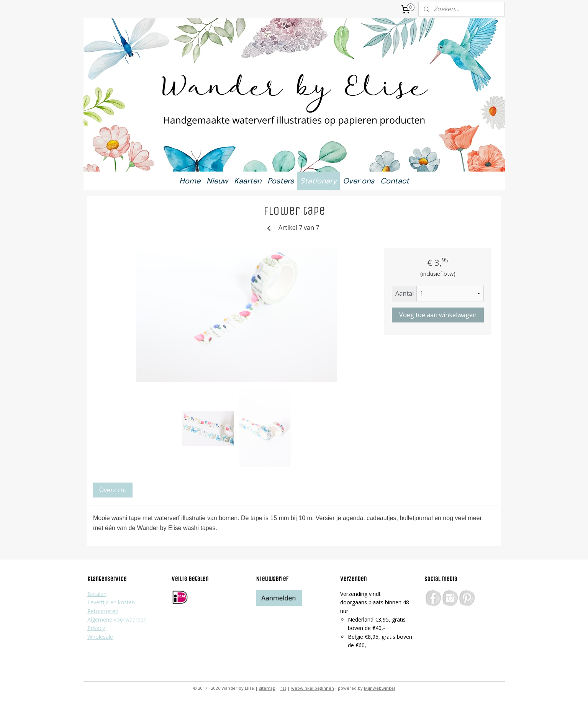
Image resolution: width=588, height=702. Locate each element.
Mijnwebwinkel (379, 688)
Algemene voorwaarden (117, 619)
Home (190, 181)
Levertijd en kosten (111, 602)
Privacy (96, 628)
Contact (395, 181)
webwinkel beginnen (313, 688)
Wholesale (100, 637)
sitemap (267, 688)
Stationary (318, 181)
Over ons (359, 181)
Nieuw (217, 181)
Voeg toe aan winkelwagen (438, 315)
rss (283, 688)
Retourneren (103, 611)
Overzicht (113, 490)
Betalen (97, 594)
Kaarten (248, 181)
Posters (281, 181)
